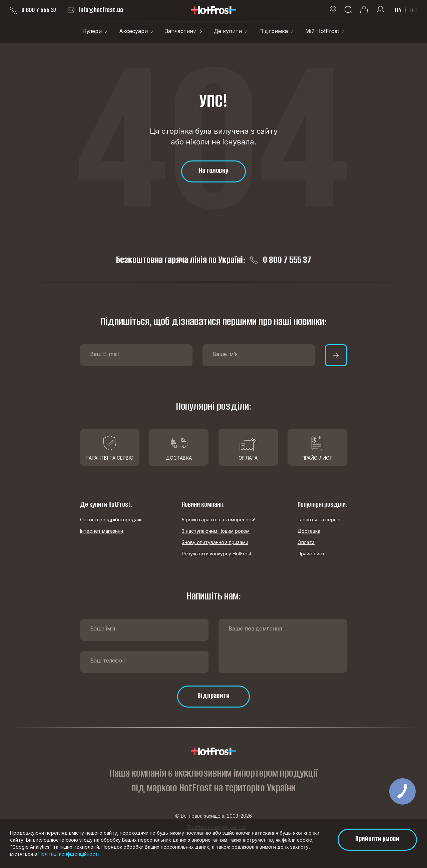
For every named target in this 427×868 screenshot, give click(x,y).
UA (398, 10)
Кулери (92, 31)
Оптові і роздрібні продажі (111, 520)
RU (413, 10)
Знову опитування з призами (215, 542)
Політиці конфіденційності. (69, 854)
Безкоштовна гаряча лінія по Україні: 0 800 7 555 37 (214, 260)
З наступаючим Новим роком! (216, 531)
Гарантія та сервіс (319, 520)
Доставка (309, 531)
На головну (213, 170)
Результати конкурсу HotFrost (217, 554)
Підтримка (274, 31)
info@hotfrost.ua (95, 10)
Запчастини (181, 31)
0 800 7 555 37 (33, 10)
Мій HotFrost (322, 31)
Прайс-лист (311, 554)
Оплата (306, 542)
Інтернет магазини (102, 531)
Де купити (228, 31)
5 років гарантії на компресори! (219, 520)
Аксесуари (133, 31)
